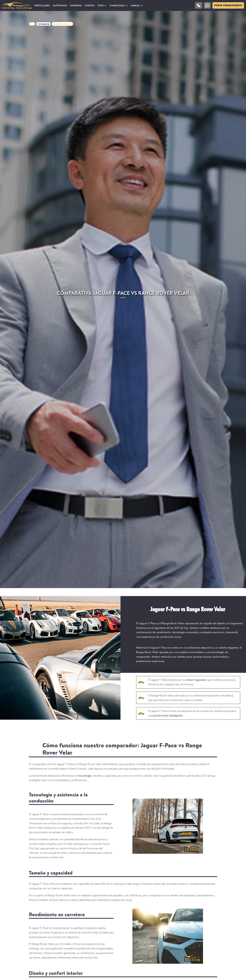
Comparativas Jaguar (62, 24)
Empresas (76, 5)
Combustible (117, 5)
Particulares (42, 5)
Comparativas (43, 24)
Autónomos (60, 5)
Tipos (100, 5)
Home (32, 24)
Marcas (135, 5)
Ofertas (90, 5)
